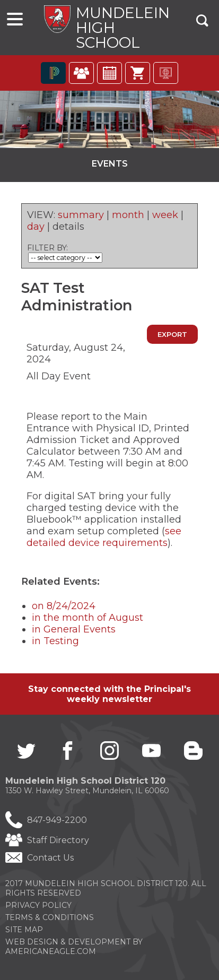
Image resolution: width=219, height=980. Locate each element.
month (128, 215)
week (165, 215)
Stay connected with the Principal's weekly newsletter (109, 694)
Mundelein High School (123, 28)
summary (81, 215)
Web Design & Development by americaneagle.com (74, 947)
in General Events (74, 629)
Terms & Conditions (50, 917)
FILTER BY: (47, 248)
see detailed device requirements (104, 537)
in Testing (55, 641)
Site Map (24, 930)
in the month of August (87, 618)
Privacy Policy (38, 905)
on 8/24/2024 (64, 606)
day (36, 227)
